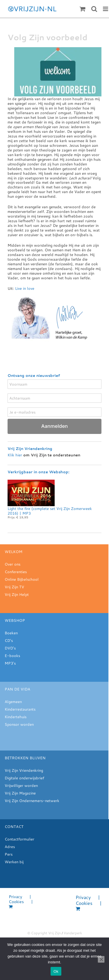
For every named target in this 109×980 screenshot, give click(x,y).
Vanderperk (73, 933)
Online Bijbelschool (22, 579)
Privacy (15, 897)
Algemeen (13, 702)
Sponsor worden (19, 724)
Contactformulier (19, 839)
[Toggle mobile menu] (106, 9)
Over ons (12, 564)
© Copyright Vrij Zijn (44, 933)
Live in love (25, 288)
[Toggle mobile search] (94, 9)
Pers (9, 854)
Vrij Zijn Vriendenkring (24, 770)
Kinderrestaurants (20, 709)
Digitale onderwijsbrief (24, 778)
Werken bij (14, 862)
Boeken (11, 633)
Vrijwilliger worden (21, 785)
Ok (56, 971)
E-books (12, 656)
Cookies (16, 902)
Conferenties (16, 572)
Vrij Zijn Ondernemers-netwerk (32, 801)
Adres (10, 847)
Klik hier (15, 455)
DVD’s (10, 648)
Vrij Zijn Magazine (20, 793)
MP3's (10, 663)
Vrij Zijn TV (14, 587)
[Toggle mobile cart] (83, 9)
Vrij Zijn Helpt (17, 594)
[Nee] (101, 959)
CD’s (9, 640)
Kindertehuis (16, 717)
